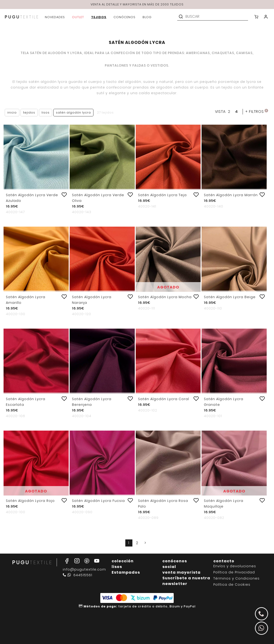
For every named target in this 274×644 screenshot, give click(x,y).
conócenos (175, 561)
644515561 (78, 575)
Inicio (12, 112)
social (169, 567)
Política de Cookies (232, 585)
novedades (55, 17)
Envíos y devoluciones (235, 566)
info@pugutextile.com (84, 569)
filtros (257, 112)
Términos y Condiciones (236, 578)
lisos (117, 567)
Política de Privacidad (234, 572)
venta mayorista (181, 572)
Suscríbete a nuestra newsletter (186, 581)
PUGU (22, 17)
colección (123, 561)
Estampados (126, 572)
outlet (78, 17)
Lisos (46, 112)
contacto (224, 561)
